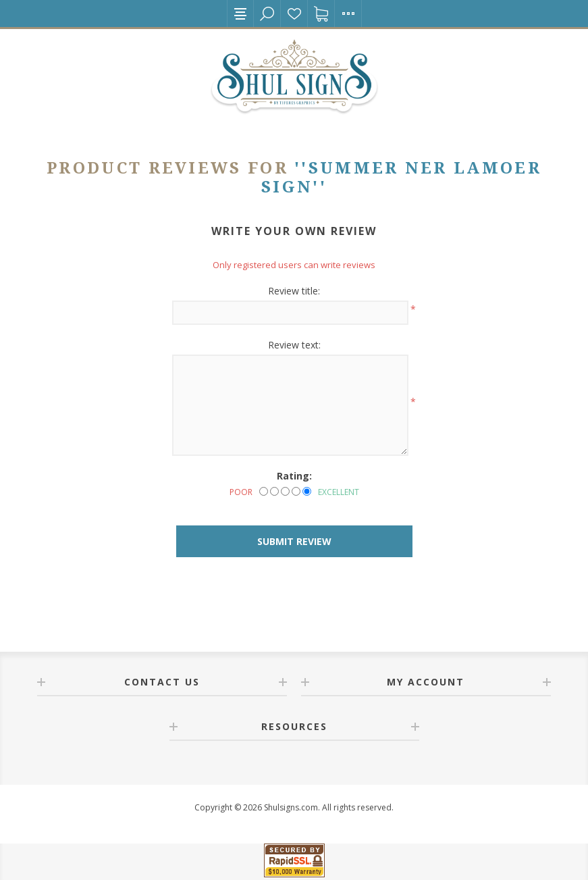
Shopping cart (321, 14)
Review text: (294, 345)
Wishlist (294, 14)
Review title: (294, 291)
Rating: (294, 476)
